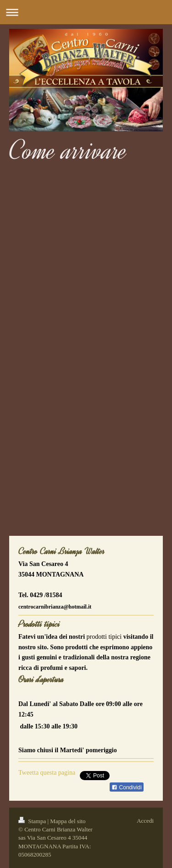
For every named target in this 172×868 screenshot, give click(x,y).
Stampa (33, 821)
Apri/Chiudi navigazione (86, 12)
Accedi (145, 821)
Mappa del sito (68, 821)
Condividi (127, 787)
